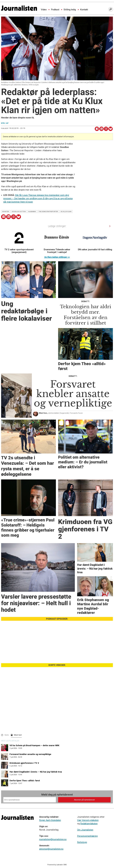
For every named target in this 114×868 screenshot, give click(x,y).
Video (44, 10)
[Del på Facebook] (97, 129)
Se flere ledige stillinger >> (57, 257)
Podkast (55, 10)
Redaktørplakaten (89, 826)
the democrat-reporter (48, 211)
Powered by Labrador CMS (57, 867)
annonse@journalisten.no (51, 851)
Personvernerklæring (87, 838)
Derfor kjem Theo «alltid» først (25, 781)
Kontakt (84, 10)
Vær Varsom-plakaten (88, 822)
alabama (32, 211)
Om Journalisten (85, 832)
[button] (110, 226)
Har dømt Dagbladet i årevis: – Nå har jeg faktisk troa (36, 772)
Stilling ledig (70, 10)
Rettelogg (82, 844)
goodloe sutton (19, 211)
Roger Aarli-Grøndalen (50, 822)
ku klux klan (66, 211)
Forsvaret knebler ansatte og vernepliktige (30, 754)
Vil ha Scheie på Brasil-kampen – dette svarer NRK (34, 745)
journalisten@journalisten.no (53, 842)
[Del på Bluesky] (110, 129)
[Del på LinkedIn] (101, 129)
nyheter (6, 211)
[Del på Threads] (106, 129)
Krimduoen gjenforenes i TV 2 (24, 763)
